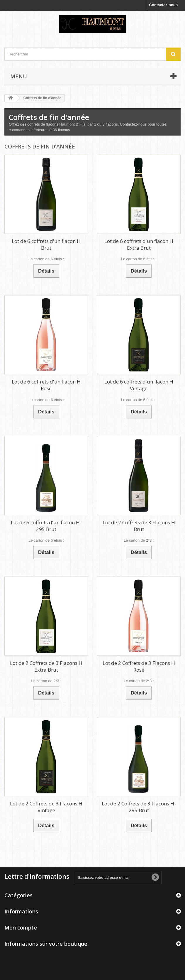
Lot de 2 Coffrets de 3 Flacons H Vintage (46, 807)
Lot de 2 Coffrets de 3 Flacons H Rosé (139, 666)
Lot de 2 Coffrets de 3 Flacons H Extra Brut (46, 666)
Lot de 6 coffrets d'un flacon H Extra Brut (139, 244)
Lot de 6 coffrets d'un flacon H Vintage (139, 385)
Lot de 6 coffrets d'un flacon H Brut (46, 244)
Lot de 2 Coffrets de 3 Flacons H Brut (139, 526)
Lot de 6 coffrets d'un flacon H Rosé (46, 385)
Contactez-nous (164, 5)
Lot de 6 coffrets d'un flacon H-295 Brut (46, 526)
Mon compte (21, 927)
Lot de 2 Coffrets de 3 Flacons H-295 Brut (139, 807)
